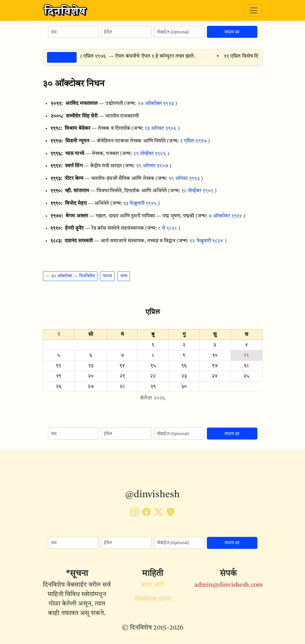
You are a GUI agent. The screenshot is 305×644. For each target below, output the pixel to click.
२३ (184, 376)
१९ (59, 376)
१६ (184, 366)
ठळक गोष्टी (62, 57)
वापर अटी (153, 585)
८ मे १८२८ (167, 228)
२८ (122, 387)
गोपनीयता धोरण (153, 600)
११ (246, 355)
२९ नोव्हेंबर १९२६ (149, 154)
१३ (91, 366)
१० (215, 355)
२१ (122, 376)
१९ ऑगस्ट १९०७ (152, 166)
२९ (153, 387)
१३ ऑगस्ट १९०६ (161, 129)
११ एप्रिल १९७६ (95, 56)
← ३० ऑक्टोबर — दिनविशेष (70, 276)
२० (91, 376)
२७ (91, 387)
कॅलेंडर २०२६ (152, 398)
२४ (215, 376)
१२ (59, 366)
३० (184, 387)
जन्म (124, 276)
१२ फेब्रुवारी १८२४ (206, 241)
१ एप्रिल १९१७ (193, 141)
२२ (153, 376)
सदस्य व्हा (232, 32)
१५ (153, 366)
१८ (246, 366)
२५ (246, 376)
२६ (59, 387)
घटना (107, 276)
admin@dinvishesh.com (229, 585)
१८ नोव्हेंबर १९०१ (197, 191)
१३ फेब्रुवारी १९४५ (140, 204)
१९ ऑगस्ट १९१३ (184, 179)
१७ (215, 366)
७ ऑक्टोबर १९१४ (225, 216)
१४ (122, 366)
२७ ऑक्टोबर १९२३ (156, 104)
